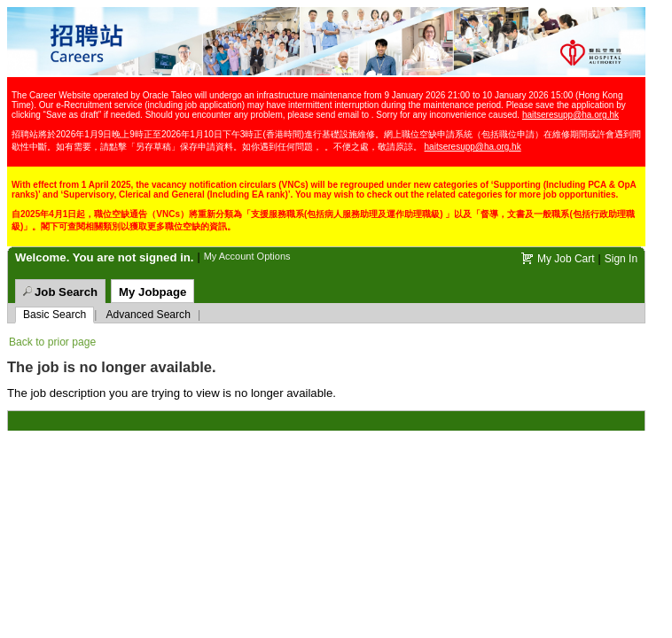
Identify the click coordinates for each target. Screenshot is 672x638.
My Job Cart (566, 259)
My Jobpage (152, 292)
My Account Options (247, 256)
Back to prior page (52, 342)
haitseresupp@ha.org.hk (570, 115)
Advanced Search (148, 315)
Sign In (621, 259)
